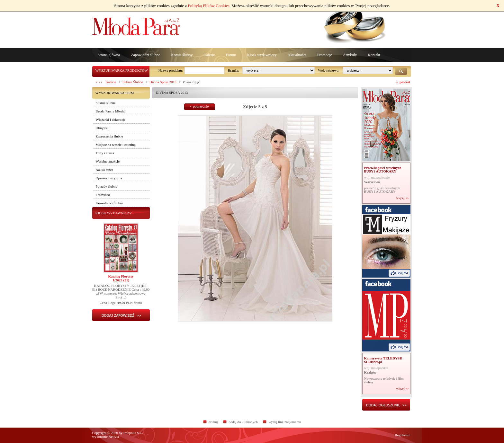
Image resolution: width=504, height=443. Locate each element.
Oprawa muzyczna (109, 178)
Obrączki (102, 128)
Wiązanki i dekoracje (111, 120)
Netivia (114, 437)
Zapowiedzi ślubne (145, 55)
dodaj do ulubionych (243, 422)
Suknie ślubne (106, 103)
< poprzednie (200, 106)
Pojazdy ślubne (107, 186)
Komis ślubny (182, 55)
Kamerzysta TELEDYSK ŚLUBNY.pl (383, 360)
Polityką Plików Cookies (209, 6)
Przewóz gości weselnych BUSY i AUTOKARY (383, 169)
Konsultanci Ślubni (109, 203)
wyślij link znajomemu (285, 422)
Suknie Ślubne (133, 82)
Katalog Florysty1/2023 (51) (121, 278)
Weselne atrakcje (108, 161)
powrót (405, 82)
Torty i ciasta (105, 153)
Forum (231, 55)
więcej (400, 198)
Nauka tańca (105, 170)
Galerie (209, 55)
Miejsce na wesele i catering (116, 145)
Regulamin (402, 435)
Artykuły (350, 55)
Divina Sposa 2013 (163, 82)
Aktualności (297, 55)
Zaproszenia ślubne (109, 136)
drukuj (213, 422)
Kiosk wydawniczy (262, 55)
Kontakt (374, 55)
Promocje (325, 55)
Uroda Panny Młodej (111, 111)
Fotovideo (103, 195)
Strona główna (109, 55)
